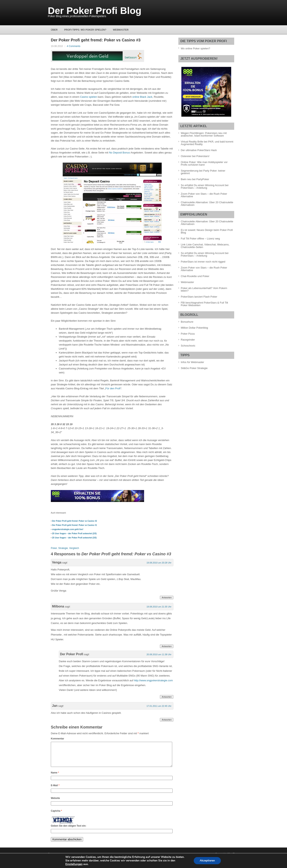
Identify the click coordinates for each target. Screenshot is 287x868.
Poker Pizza (188, 334)
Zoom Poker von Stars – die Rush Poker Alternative (204, 195)
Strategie (63, 548)
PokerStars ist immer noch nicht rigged (203, 262)
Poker (54, 548)
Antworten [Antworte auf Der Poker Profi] (167, 697)
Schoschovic (188, 346)
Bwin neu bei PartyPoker (195, 179)
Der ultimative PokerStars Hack (199, 150)
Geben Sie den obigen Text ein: (69, 831)
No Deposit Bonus (119, 153)
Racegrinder (188, 340)
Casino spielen (89, 97)
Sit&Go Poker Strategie (194, 368)
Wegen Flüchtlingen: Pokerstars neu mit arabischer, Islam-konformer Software (204, 134)
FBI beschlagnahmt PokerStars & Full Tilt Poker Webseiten (204, 304)
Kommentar (57, 739)
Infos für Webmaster (192, 362)
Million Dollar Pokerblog (194, 328)
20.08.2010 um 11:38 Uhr (159, 654)
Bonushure (187, 322)
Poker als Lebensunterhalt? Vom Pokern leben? (204, 289)
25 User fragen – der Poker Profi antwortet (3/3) (74, 538)
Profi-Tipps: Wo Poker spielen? (85, 30)
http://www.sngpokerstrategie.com (153, 680)
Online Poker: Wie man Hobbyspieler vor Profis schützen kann (204, 163)
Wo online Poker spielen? (195, 48)
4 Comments (74, 46)
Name (55, 777)
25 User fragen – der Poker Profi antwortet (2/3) (74, 534)
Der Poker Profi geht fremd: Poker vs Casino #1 (74, 525)
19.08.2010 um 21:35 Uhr (159, 607)
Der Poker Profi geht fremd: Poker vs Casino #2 (74, 521)
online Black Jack (142, 97)
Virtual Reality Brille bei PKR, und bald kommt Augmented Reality (207, 143)
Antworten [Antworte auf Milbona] (167, 646)
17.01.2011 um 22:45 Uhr (159, 706)
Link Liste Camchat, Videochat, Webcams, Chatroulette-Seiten (205, 246)
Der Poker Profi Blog (95, 11)
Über (54, 30)
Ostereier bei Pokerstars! (195, 156)
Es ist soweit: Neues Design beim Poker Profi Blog (207, 231)
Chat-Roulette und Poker (195, 276)
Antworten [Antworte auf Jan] (167, 720)
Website (55, 803)
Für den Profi (113, 388)
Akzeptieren (207, 861)
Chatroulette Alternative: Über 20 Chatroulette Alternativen (207, 204)
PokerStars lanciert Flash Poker (199, 297)
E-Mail (55, 790)
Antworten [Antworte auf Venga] (167, 598)
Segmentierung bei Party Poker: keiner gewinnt (203, 172)
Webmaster (121, 30)
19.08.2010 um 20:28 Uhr (159, 563)
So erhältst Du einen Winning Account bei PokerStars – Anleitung (205, 186)
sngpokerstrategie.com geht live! (68, 529)
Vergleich (74, 548)
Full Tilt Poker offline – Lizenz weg (200, 239)
